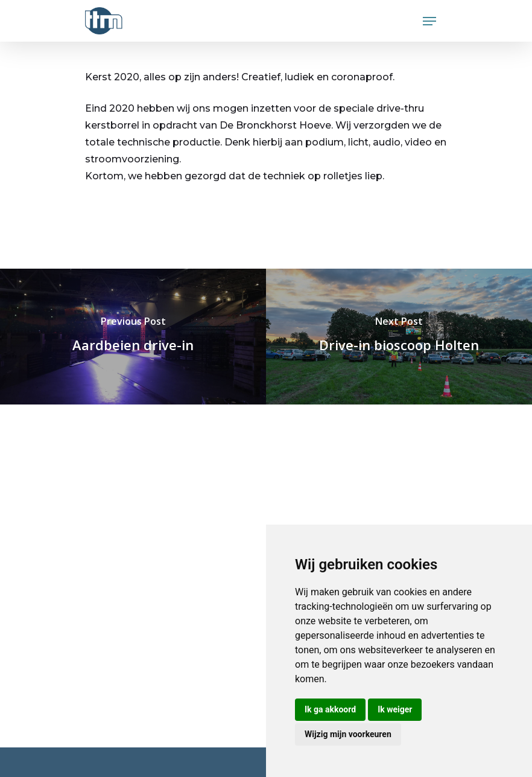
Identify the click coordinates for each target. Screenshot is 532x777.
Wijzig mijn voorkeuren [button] (348, 734)
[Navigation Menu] (429, 21)
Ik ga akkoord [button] (330, 709)
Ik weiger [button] (395, 709)
